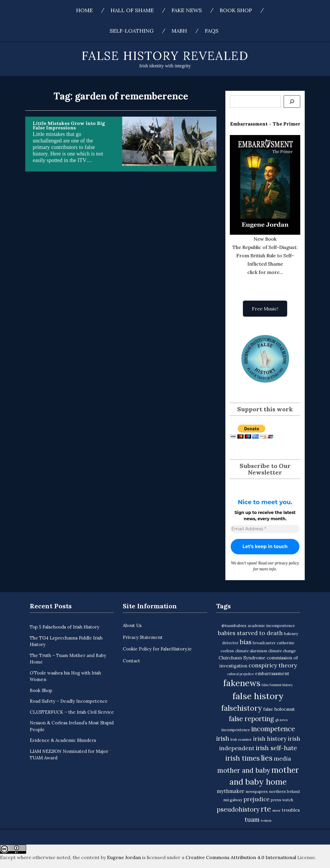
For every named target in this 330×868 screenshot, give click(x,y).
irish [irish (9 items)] (223, 738)
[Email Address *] (265, 529)
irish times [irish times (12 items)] (243, 758)
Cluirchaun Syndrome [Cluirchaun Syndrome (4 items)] (242, 658)
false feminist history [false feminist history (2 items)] (277, 685)
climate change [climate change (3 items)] (282, 651)
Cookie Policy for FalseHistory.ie (157, 649)
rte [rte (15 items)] (266, 809)
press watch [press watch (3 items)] (282, 800)
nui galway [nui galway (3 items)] (233, 800)
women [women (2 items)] (266, 821)
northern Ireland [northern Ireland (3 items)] (284, 792)
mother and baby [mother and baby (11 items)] (244, 770)
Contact (131, 661)
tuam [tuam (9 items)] (252, 819)
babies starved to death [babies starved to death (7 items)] (250, 633)
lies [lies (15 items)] (267, 758)
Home (84, 10)
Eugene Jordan (124, 857)
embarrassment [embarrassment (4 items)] (272, 673)
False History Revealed (165, 56)
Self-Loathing (132, 31)
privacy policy (287, 563)
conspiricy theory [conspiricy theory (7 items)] (273, 665)
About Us (132, 625)
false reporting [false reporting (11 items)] (252, 719)
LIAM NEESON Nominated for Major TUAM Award (69, 755)
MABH (179, 31)
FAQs (212, 31)
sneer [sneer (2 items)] (276, 810)
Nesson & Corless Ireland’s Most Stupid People (72, 726)
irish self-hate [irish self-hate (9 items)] (276, 748)
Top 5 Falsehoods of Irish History (65, 627)
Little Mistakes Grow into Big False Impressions (69, 125)
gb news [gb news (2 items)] (281, 720)
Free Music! (265, 309)
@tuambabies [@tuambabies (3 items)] (234, 626)
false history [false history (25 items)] (258, 696)
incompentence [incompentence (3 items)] (236, 730)
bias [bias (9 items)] (246, 642)
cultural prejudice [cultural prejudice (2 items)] (241, 674)
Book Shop (236, 10)
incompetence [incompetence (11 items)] (273, 729)
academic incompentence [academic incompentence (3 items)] (271, 626)
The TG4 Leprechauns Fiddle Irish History (66, 641)
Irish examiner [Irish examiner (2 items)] (241, 740)
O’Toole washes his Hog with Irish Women (65, 676)
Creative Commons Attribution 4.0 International (241, 857)
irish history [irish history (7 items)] (270, 739)
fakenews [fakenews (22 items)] (242, 683)
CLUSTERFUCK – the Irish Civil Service (72, 712)
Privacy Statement (143, 637)
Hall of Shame (132, 10)
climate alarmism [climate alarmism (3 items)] (251, 651)
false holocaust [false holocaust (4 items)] (279, 709)
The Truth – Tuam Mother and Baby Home (68, 659)
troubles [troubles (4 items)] (291, 810)
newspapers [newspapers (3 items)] (257, 792)
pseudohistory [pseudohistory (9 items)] (238, 809)
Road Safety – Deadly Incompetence (69, 701)
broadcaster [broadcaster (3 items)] (264, 643)
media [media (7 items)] (282, 758)
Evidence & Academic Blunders (63, 740)
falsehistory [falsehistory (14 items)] (242, 708)
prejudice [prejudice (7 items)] (257, 799)
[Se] (292, 101)
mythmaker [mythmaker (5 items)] (231, 791)
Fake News (187, 10)
